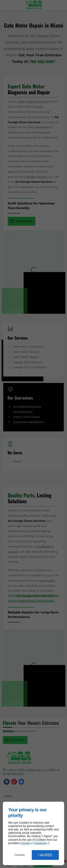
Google (25, 843)
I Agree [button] (45, 855)
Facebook (40, 843)
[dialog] (33, 833)
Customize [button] (20, 855)
